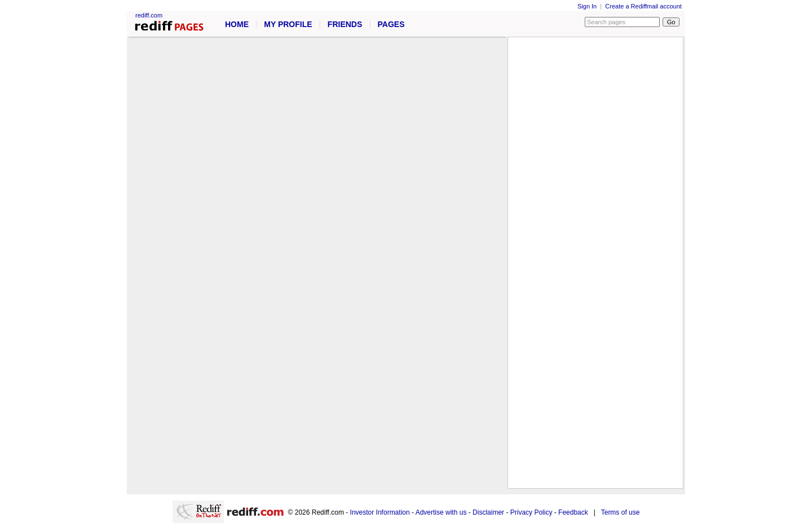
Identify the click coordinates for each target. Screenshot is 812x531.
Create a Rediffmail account (643, 6)
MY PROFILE (288, 24)
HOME (237, 24)
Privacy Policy (531, 512)
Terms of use (621, 512)
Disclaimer (488, 512)
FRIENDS (345, 24)
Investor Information (380, 512)
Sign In (587, 6)
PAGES (391, 24)
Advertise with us (441, 512)
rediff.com (149, 15)
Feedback (573, 512)
